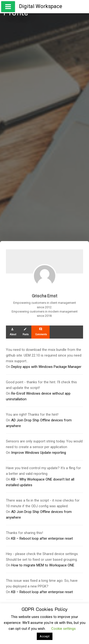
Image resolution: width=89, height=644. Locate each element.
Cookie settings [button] (63, 629)
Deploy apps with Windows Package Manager (46, 367)
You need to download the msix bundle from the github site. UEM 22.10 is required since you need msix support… (44, 355)
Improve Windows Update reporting (39, 453)
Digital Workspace (41, 6)
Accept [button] (45, 636)
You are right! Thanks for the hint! (32, 415)
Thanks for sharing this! (24, 533)
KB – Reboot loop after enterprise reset (42, 538)
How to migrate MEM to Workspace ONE (43, 565)
